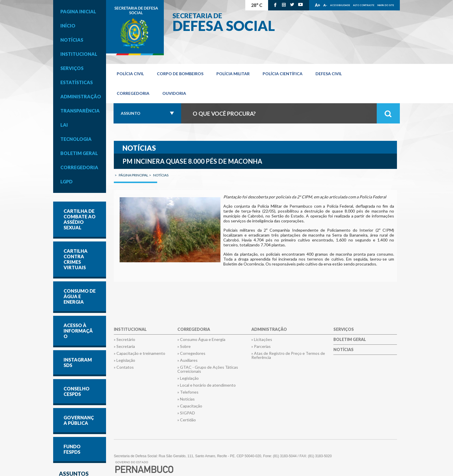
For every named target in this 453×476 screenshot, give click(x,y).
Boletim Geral (79, 153)
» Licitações (262, 340)
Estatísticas (77, 82)
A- (325, 5)
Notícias (72, 40)
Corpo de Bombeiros (180, 74)
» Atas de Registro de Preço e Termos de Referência (288, 355)
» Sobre (184, 346)
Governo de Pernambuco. (135, 28)
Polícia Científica (283, 74)
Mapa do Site (386, 5)
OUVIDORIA (174, 93)
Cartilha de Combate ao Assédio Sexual (80, 219)
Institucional (79, 54)
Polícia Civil (130, 74)
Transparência (80, 111)
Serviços (72, 68)
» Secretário (125, 340)
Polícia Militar (233, 74)
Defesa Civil (329, 74)
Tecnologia (76, 139)
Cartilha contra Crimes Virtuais (76, 259)
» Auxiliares (187, 360)
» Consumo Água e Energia (201, 340)
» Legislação (125, 360)
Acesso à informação (78, 331)
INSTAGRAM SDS (78, 362)
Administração (81, 96)
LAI (64, 125)
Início (68, 26)
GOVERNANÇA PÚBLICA (79, 420)
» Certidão (187, 420)
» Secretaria (124, 346)
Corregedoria (79, 167)
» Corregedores (191, 353)
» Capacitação (190, 406)
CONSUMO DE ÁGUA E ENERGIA (80, 296)
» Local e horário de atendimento (207, 385)
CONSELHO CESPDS (77, 391)
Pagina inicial (78, 11)
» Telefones (188, 392)
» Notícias (186, 399)
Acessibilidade (340, 5)
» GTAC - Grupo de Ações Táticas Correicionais (208, 369)
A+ (318, 5)
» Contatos (124, 367)
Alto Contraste (364, 5)
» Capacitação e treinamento (140, 353)
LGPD (66, 181)
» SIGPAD (186, 413)
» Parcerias (261, 346)
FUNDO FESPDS (72, 449)
